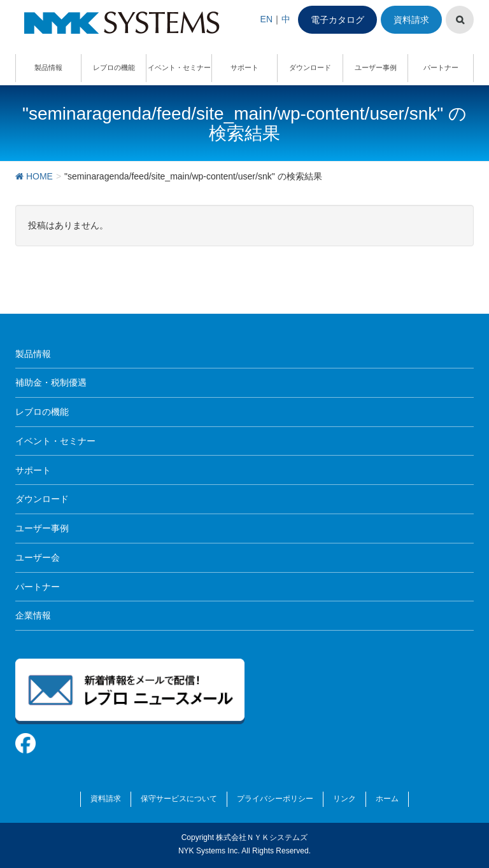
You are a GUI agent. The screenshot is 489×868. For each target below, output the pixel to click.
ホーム (387, 799)
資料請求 (411, 20)
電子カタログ (337, 20)
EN (266, 19)
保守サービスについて (179, 799)
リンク (344, 799)
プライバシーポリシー (275, 799)
